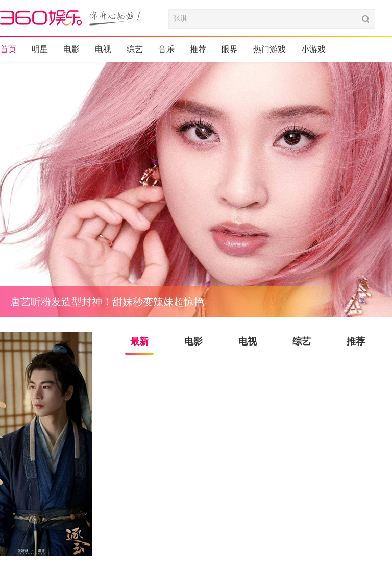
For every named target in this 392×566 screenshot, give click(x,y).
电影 (71, 49)
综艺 (135, 49)
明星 (40, 49)
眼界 (230, 49)
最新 (139, 341)
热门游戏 (269, 49)
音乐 (166, 49)
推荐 (198, 49)
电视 (103, 49)
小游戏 (313, 49)
